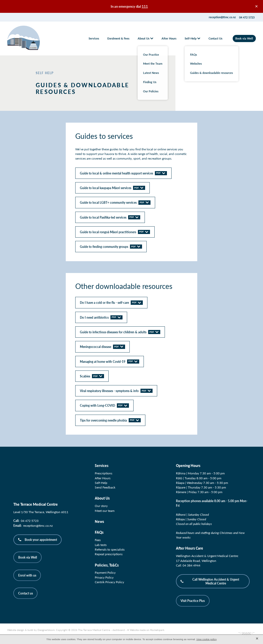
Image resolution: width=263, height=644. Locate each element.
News (99, 521)
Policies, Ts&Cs (107, 565)
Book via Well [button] (28, 557)
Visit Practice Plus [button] (193, 601)
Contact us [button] (26, 593)
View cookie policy (206, 639)
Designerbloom (46, 630)
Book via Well (244, 38)
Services (94, 38)
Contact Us (215, 38)
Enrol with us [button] (27, 575)
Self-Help (192, 38)
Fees (98, 540)
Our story (101, 506)
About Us (145, 38)
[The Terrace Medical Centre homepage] (32, 38)
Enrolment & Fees (118, 38)
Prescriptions (104, 473)
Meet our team (105, 511)
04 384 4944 (191, 565)
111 (145, 6)
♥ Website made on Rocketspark (146, 630)
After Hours (169, 38)
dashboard (119, 630)
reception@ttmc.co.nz (222, 17)
